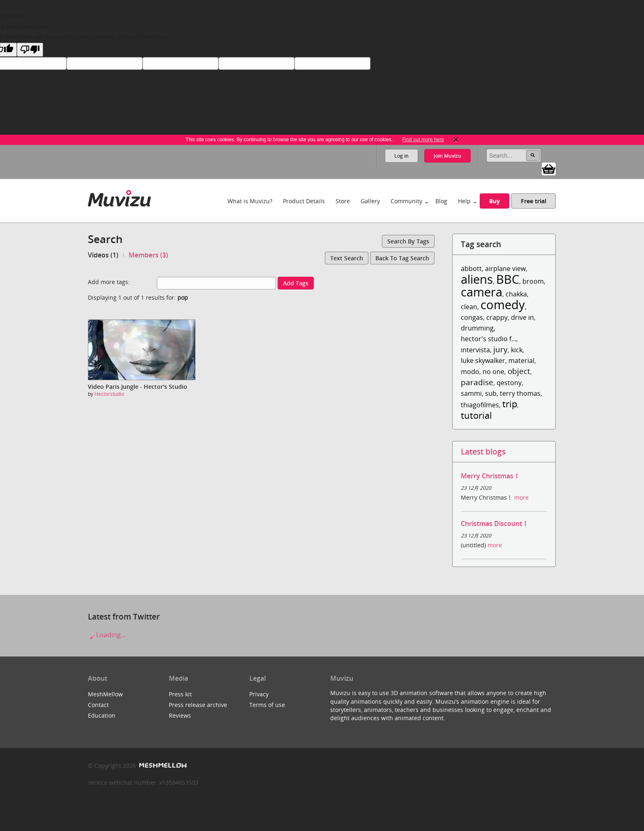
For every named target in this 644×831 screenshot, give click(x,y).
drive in (522, 317)
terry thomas (520, 393)
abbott (471, 269)
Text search (347, 258)
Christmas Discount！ (495, 523)
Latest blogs (483, 451)
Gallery (370, 201)
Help (464, 201)
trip (510, 404)
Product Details (304, 201)
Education (102, 715)
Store (343, 201)
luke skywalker (483, 360)
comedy (503, 304)
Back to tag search (402, 258)
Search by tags (408, 241)
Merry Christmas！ (490, 476)
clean (469, 307)
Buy (494, 201)
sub (491, 393)
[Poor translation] (30, 50)
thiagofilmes (480, 405)
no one (493, 372)
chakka (516, 294)
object (519, 371)
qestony (509, 383)
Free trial (534, 201)
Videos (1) (103, 255)
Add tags (296, 283)
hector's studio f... (489, 339)
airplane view (505, 269)
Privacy (259, 694)
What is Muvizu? (250, 201)
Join (447, 156)
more (521, 497)
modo (470, 372)
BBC (508, 279)
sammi (471, 393)
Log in (401, 156)
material (521, 360)
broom (533, 281)
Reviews (180, 715)
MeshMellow (105, 694)
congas (472, 317)
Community (406, 201)
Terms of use (267, 705)
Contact (98, 705)
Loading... (107, 635)
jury (500, 349)
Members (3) (148, 255)
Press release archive (198, 705)
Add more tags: (109, 282)
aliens (477, 279)
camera (482, 292)
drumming (477, 328)
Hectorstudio (109, 394)
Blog (441, 201)
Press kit (180, 694)
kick (517, 350)
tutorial (476, 415)
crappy (497, 317)
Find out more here (423, 140)
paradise (477, 382)
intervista (475, 350)
